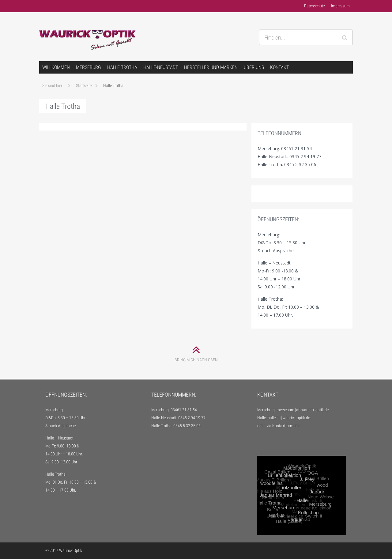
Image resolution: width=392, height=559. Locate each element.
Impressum (340, 6)
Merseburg (89, 67)
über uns (254, 67)
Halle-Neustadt (161, 67)
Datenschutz (315, 6)
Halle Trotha (122, 67)
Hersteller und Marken (211, 67)
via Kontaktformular (283, 426)
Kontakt (279, 67)
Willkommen (56, 67)
